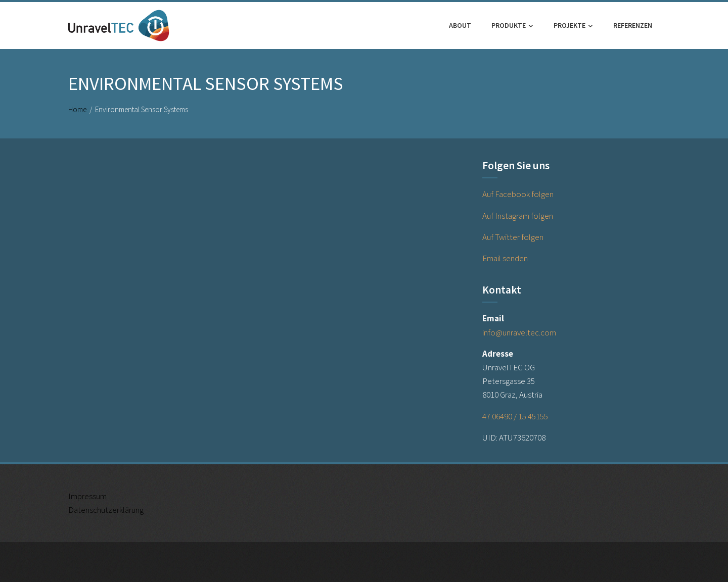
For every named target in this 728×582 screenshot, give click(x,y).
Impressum (87, 496)
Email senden (505, 258)
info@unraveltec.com (519, 332)
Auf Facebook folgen (518, 194)
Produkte (512, 26)
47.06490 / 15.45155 (515, 416)
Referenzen (633, 25)
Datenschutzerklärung (106, 510)
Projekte (573, 26)
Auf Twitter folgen (513, 237)
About (460, 25)
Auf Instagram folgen (518, 216)
